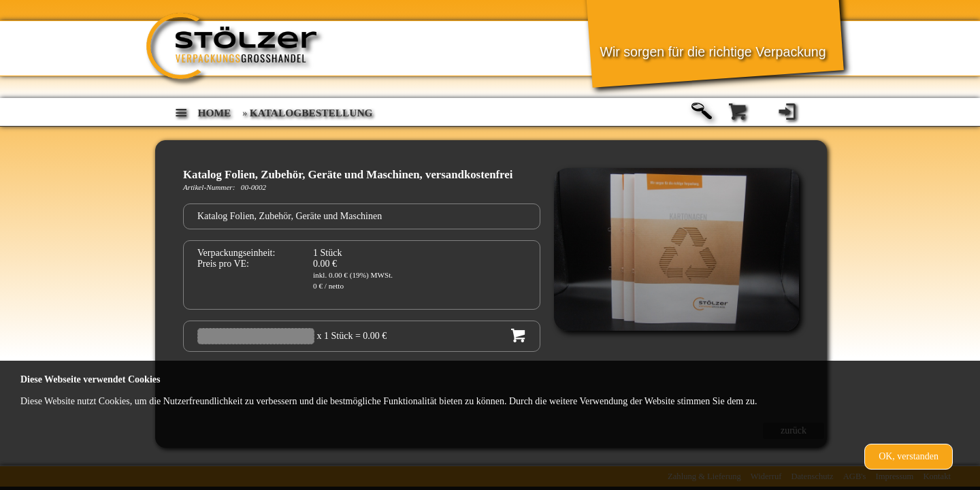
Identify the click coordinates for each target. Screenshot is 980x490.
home (215, 113)
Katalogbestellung (311, 113)
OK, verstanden (909, 456)
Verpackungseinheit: (236, 253)
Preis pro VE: (223, 264)
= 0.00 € (371, 336)
